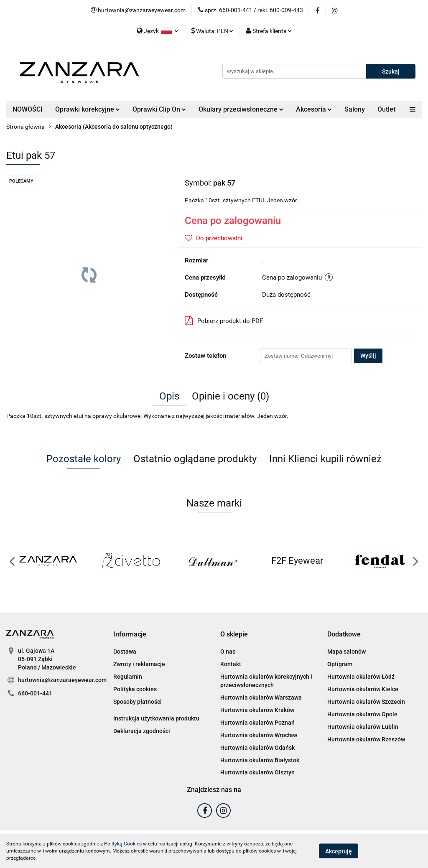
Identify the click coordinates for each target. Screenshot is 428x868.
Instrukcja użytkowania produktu (156, 718)
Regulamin (128, 677)
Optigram (340, 664)
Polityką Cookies (123, 844)
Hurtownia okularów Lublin (363, 727)
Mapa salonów (346, 652)
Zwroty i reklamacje (139, 664)
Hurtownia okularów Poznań (257, 723)
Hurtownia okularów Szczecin (366, 702)
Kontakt (231, 664)
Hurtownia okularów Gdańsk (257, 748)
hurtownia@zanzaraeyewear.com (62, 680)
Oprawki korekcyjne (88, 109)
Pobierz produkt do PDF (224, 321)
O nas (228, 652)
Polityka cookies (135, 689)
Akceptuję (339, 851)
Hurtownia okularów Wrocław (259, 735)
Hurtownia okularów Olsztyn (257, 772)
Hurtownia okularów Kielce (363, 689)
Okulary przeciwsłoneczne (241, 109)
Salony (355, 109)
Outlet (386, 109)
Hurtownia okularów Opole (362, 714)
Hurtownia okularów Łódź (361, 677)
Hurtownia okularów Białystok (260, 760)
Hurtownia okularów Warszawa (261, 697)
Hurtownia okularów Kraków (257, 710)
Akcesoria (314, 109)
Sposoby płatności (138, 702)
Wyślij (368, 356)
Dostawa (125, 652)
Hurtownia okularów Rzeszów (366, 739)
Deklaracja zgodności (142, 731)
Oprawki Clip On (159, 109)
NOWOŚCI (28, 109)
